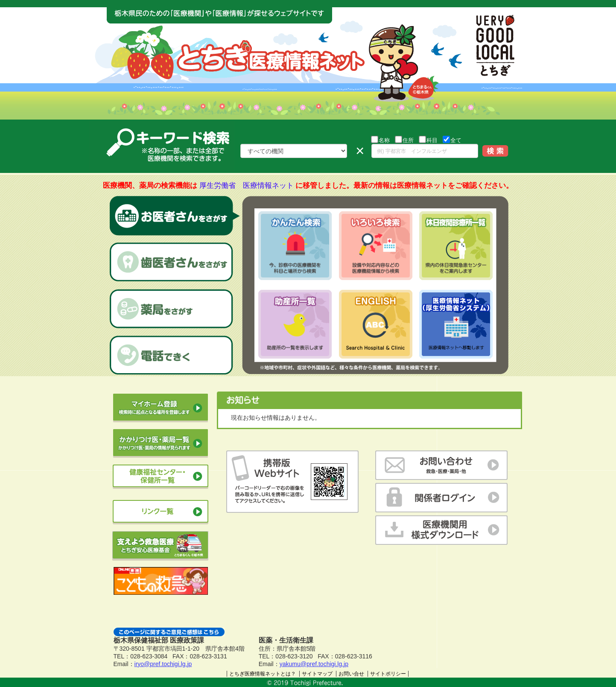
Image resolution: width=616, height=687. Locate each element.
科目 (428, 140)
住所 (404, 140)
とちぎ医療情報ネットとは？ (263, 674)
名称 (380, 140)
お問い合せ (351, 674)
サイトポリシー (388, 674)
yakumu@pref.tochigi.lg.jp (314, 664)
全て (452, 140)
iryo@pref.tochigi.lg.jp (163, 664)
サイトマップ (317, 674)
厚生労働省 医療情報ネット (247, 186)
